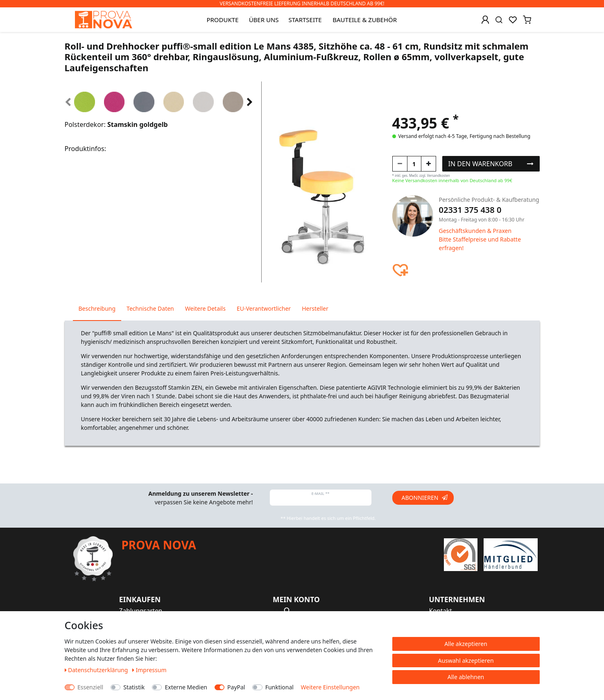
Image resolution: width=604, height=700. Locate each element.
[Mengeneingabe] (414, 164)
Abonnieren (425, 498)
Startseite (305, 20)
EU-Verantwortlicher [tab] (264, 308)
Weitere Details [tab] (205, 308)
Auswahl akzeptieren (466, 660)
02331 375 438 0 (470, 210)
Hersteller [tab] (315, 308)
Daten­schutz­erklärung (97, 670)
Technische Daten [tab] (150, 308)
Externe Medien (186, 687)
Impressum (149, 670)
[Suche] (499, 20)
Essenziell (90, 687)
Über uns (264, 20)
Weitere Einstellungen (330, 687)
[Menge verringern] (400, 164)
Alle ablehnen (466, 677)
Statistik (134, 687)
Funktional (279, 687)
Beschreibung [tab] (97, 308)
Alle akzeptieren (466, 644)
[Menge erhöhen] (429, 164)
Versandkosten (439, 175)
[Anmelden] (485, 20)
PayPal (236, 687)
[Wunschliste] (513, 20)
